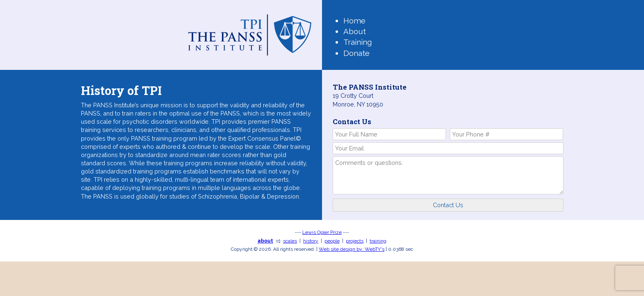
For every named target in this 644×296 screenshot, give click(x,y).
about (265, 241)
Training (358, 42)
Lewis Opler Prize (322, 232)
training (378, 241)
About (355, 31)
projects (355, 241)
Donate (356, 53)
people (332, 241)
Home (354, 21)
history (311, 241)
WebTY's (352, 249)
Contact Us (448, 205)
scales (290, 241)
